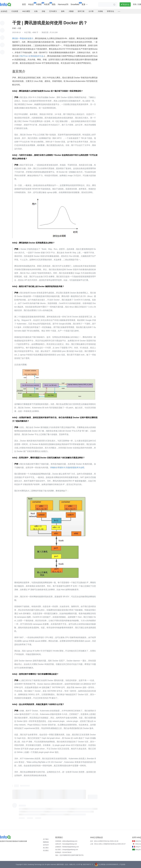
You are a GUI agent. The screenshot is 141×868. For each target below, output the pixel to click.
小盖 (19, 28)
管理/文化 (110, 11)
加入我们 (46, 848)
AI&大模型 (26, 11)
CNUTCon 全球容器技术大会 (31, 56)
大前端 (100, 11)
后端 (43, 11)
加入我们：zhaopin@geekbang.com (67, 850)
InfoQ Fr (138, 847)
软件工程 (81, 11)
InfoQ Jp (138, 844)
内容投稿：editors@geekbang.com (66, 841)
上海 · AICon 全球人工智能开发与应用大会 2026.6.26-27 (108, 844)
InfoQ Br (138, 850)
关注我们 (46, 851)
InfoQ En (138, 841)
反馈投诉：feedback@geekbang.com (67, 847)
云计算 (91, 11)
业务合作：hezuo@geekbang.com (66, 844)
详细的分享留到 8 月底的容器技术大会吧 (67, 468)
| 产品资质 (122, 864)
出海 (36, 11)
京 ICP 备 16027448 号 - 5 (85, 864)
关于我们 (46, 839)
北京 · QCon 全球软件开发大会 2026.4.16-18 (104, 841)
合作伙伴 (46, 845)
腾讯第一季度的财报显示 (23, 38)
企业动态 (4, 11)
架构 (63, 11)
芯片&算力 (53, 11)
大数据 (71, 11)
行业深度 (15, 11)
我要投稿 (46, 842)
